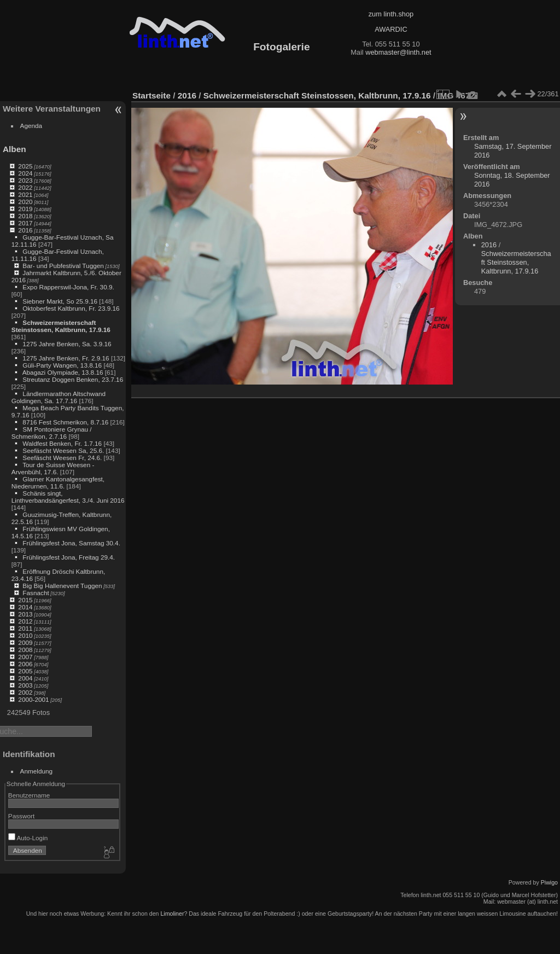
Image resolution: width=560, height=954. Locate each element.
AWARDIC (391, 29)
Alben (14, 149)
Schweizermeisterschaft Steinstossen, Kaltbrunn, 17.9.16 (61, 326)
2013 (25, 614)
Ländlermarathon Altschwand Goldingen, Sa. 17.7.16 (59, 397)
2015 (25, 600)
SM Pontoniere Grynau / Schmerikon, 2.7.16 (52, 433)
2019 (25, 209)
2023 (25, 180)
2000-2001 (33, 699)
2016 (25, 230)
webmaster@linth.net (398, 52)
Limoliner (172, 914)
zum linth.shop (391, 14)
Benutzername (29, 795)
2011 (25, 628)
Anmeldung (37, 771)
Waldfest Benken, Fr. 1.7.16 (62, 443)
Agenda (31, 126)
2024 (25, 173)
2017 (25, 223)
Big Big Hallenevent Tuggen (62, 586)
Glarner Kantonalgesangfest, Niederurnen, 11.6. (58, 482)
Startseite (151, 95)
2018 (25, 216)
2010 (25, 635)
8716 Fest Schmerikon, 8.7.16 (65, 422)
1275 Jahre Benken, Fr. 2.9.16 (66, 358)
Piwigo (549, 882)
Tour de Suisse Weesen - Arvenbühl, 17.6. (53, 468)
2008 (25, 650)
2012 (25, 621)
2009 (25, 642)
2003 (25, 685)
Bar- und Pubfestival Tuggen (63, 266)
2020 (25, 202)
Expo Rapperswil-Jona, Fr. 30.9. (68, 287)
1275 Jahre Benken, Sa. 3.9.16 (67, 344)
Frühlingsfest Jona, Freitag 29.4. (69, 557)
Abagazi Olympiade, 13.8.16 (63, 372)
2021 (25, 194)
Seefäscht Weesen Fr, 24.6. (62, 458)
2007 (25, 657)
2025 (25, 166)
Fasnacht (36, 593)
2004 (25, 678)
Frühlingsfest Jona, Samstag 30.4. (71, 543)
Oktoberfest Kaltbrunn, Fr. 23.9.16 (71, 308)
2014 (25, 607)
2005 (25, 671)
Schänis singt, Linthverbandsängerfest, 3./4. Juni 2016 (68, 497)
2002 (25, 692)
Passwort (21, 816)
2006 (25, 664)
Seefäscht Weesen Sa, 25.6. (63, 450)
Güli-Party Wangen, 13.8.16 (62, 365)
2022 (25, 187)
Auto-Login (28, 838)
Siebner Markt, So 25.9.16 (60, 301)
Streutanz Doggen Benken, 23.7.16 (73, 379)
